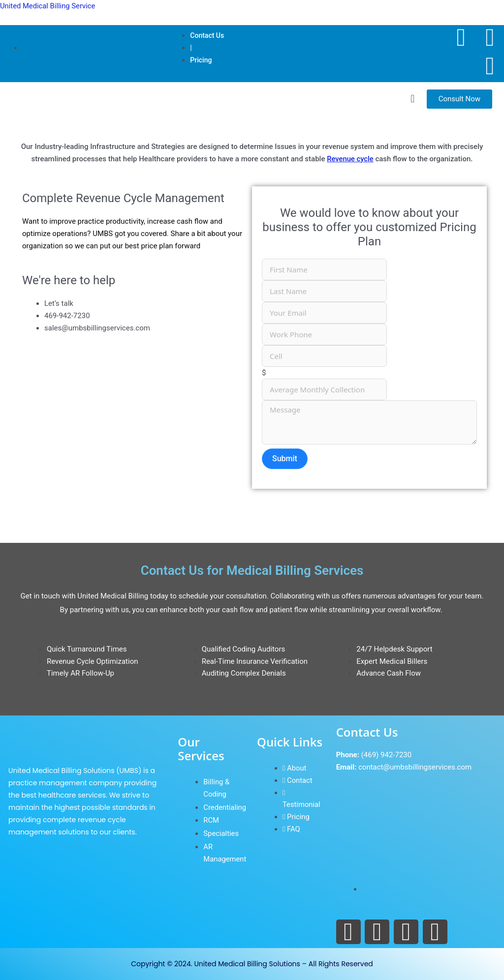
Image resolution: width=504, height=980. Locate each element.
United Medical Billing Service (48, 6)
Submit (285, 459)
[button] (412, 99)
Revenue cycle (350, 159)
